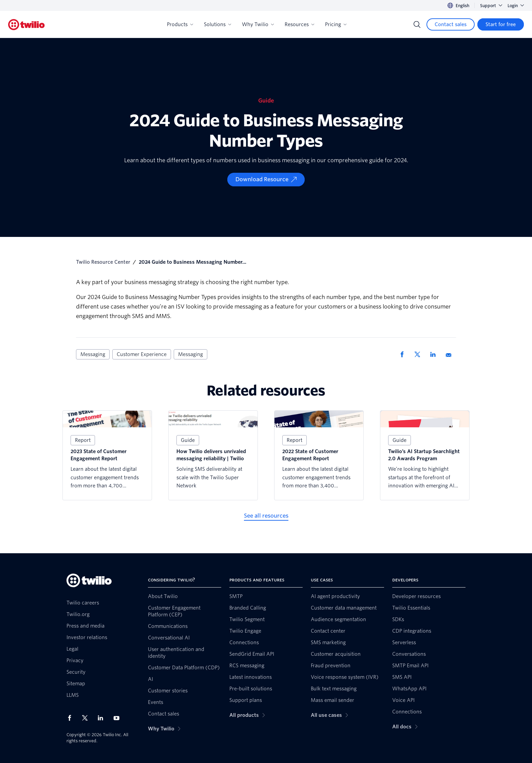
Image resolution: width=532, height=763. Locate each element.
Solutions (217, 24)
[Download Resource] (266, 180)
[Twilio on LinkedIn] (103, 718)
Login (516, 6)
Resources (299, 24)
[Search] (417, 24)
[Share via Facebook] (404, 354)
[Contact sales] (451, 24)
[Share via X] (420, 354)
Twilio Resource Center (103, 262)
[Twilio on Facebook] (72, 718)
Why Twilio (258, 24)
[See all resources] (266, 516)
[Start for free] (501, 24)
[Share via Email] (451, 354)
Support (491, 6)
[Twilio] (26, 25)
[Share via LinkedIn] (435, 354)
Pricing (336, 24)
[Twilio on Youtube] (118, 718)
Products (180, 24)
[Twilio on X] (87, 718)
